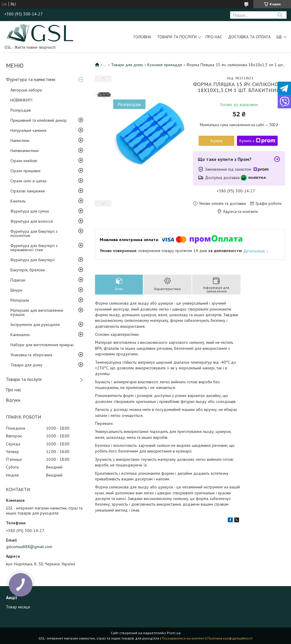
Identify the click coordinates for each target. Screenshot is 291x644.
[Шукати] (280, 15)
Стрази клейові (24, 161)
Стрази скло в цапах (29, 181)
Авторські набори (26, 90)
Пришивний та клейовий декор (39, 120)
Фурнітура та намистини (31, 79)
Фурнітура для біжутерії (33, 260)
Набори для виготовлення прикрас (42, 345)
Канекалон (20, 335)
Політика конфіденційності (230, 638)
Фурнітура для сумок (30, 211)
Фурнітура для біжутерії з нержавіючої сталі (34, 248)
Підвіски (18, 280)
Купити (217, 141)
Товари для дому (26, 365)
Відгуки (13, 400)
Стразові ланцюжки (28, 191)
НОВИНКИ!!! (21, 100)
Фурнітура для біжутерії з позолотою (34, 233)
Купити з (257, 141)
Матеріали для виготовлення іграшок (37, 312)
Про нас (214, 37)
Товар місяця (18, 607)
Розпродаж (21, 110)
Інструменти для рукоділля (35, 325)
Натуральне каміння (28, 130)
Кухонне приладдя (165, 65)
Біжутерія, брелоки (28, 270)
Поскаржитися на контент (183, 638)
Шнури (16, 290)
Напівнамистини (24, 151)
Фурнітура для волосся (32, 221)
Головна (142, 37)
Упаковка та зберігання (31, 355)
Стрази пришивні (25, 171)
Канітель (18, 201)
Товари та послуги (177, 37)
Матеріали (20, 300)
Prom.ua (174, 633)
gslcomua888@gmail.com (29, 547)
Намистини (20, 140)
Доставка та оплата (249, 37)
